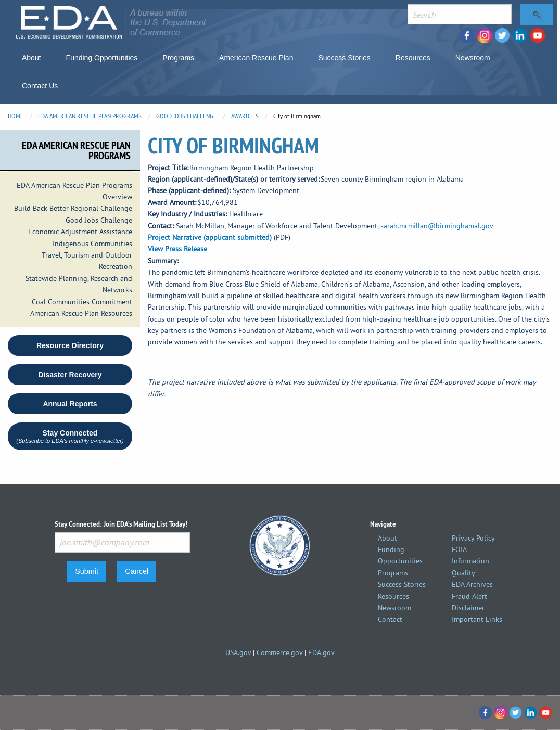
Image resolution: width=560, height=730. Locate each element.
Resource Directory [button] (70, 345)
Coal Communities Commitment (82, 302)
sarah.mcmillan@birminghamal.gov (437, 226)
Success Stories (344, 58)
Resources (413, 58)
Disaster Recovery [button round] (70, 375)
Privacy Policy (473, 538)
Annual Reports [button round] (70, 404)
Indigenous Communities (92, 244)
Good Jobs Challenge (186, 116)
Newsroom (473, 58)
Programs (178, 58)
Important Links (477, 619)
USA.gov (238, 652)
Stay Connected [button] (70, 436)
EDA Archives (472, 584)
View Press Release (177, 249)
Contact (390, 619)
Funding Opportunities (102, 58)
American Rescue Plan (256, 58)
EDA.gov (321, 652)
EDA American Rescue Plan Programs (90, 116)
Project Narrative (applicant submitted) (210, 237)
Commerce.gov (279, 652)
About (31, 58)
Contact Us (40, 86)
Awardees (245, 116)
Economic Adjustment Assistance (80, 232)
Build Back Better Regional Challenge (73, 208)
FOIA (459, 549)
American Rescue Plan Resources (81, 313)
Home (16, 116)
